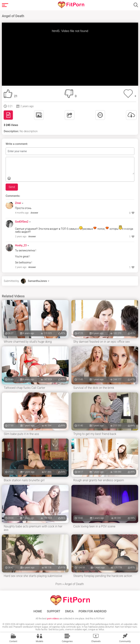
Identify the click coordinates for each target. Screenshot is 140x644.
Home (38, 611)
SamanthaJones (37, 281)
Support (54, 611)
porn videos (53, 619)
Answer (34, 213)
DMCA (69, 611)
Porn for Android (93, 611)
